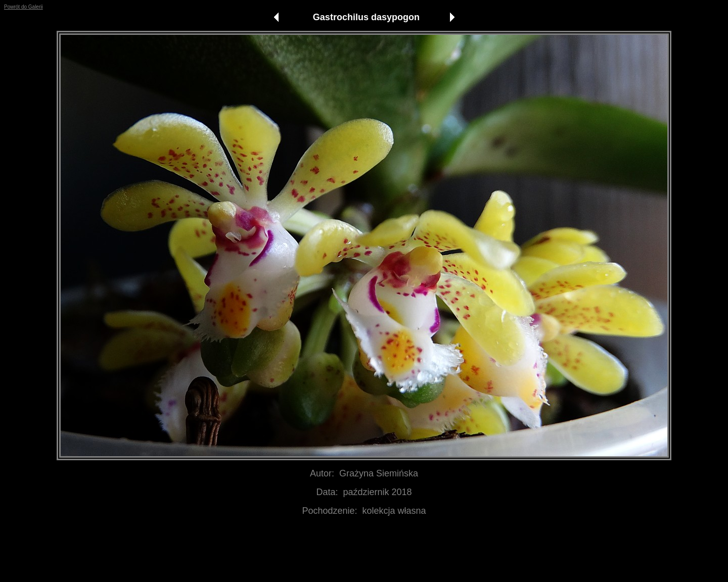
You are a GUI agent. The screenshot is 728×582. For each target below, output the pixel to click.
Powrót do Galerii (24, 7)
